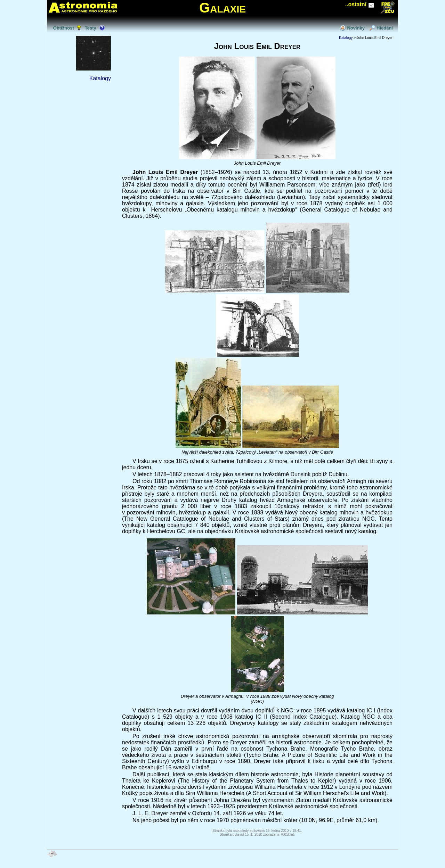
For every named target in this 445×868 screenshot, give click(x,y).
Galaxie (222, 8)
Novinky (356, 28)
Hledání (385, 28)
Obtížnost (64, 28)
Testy (91, 28)
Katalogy (100, 78)
